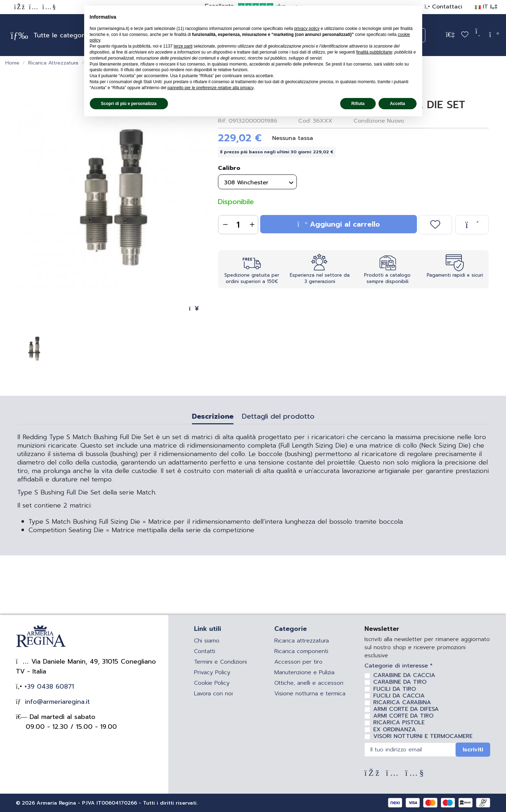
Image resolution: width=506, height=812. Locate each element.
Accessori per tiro (298, 662)
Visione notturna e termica (310, 694)
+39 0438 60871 (48, 687)
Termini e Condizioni (220, 662)
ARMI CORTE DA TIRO (403, 716)
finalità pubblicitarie (374, 52)
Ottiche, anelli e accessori (309, 683)
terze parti (183, 46)
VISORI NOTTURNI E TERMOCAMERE (423, 736)
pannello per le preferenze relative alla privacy (211, 88)
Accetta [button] (397, 104)
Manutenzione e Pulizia (304, 672)
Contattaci (446, 7)
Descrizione (213, 417)
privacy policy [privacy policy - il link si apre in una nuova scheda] (307, 29)
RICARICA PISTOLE (399, 722)
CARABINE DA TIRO (400, 682)
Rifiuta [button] (358, 104)
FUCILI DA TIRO (395, 689)
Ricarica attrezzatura (302, 641)
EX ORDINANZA (395, 730)
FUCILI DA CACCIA (399, 696)
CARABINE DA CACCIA (404, 675)
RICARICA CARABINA (402, 702)
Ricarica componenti (301, 651)
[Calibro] (257, 182)
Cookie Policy (212, 683)
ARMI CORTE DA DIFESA (406, 709)
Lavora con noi (213, 694)
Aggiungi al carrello (339, 224)
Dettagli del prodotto (278, 417)
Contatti (205, 651)
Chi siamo (207, 641)
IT (486, 7)
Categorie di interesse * (399, 666)
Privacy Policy (212, 672)
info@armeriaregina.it (56, 702)
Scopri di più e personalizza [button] (129, 104)
